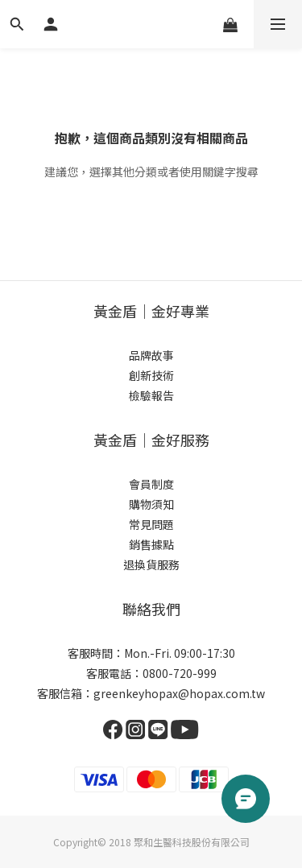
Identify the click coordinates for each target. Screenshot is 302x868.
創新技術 (151, 375)
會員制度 (151, 484)
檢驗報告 (151, 395)
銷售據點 (151, 544)
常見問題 (151, 524)
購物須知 (151, 504)
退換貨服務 (151, 564)
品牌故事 (151, 355)
